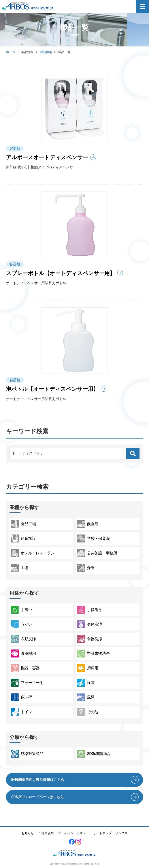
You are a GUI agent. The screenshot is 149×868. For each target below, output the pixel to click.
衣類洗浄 (23, 639)
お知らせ (28, 833)
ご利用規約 (46, 833)
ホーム (11, 52)
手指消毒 (90, 610)
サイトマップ (102, 833)
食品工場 (23, 524)
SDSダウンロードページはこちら (38, 797)
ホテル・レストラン (33, 553)
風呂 (86, 697)
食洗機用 (23, 653)
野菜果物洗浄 (93, 653)
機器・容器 (25, 668)
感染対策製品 (27, 754)
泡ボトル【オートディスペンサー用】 (52, 389)
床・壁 (21, 697)
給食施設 (23, 538)
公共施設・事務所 (97, 553)
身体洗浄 (90, 624)
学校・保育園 (93, 538)
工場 (20, 568)
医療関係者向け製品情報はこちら (38, 780)
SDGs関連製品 (94, 754)
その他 (88, 712)
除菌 (86, 683)
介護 (86, 568)
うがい (21, 624)
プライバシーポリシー (73, 833)
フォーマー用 (27, 683)
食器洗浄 (90, 639)
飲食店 (88, 524)
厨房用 (88, 668)
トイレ (21, 712)
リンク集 (121, 833)
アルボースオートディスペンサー (47, 157)
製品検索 (46, 52)
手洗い (21, 610)
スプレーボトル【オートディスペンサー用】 (60, 273)
